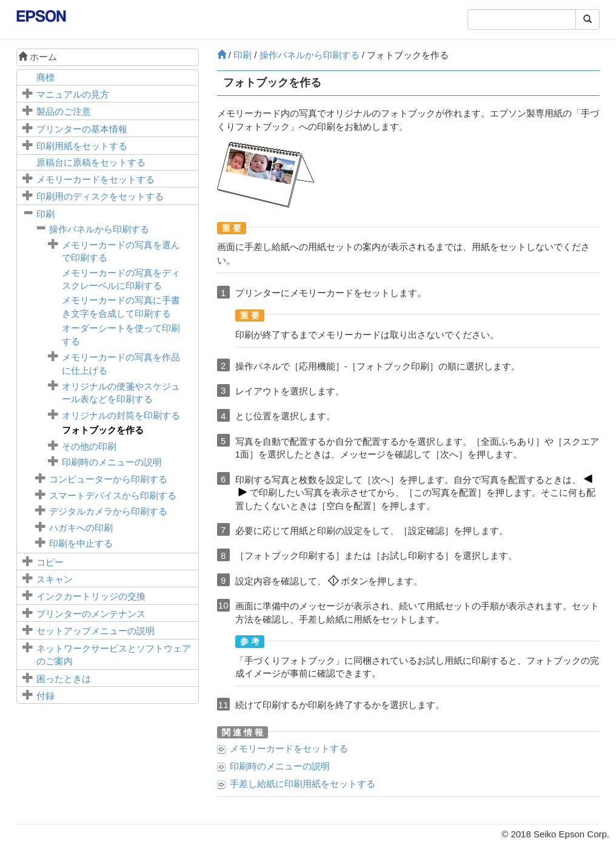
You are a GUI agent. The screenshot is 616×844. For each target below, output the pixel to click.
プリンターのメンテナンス (91, 614)
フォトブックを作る (103, 430)
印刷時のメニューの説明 (112, 462)
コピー (50, 562)
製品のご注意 (64, 111)
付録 (45, 696)
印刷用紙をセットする (82, 146)
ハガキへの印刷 (81, 528)
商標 (45, 77)
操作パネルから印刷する (99, 229)
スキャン (55, 579)
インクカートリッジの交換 (91, 596)
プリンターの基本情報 (82, 129)
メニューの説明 (95, 631)
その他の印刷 (89, 446)
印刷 (45, 214)
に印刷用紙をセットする (303, 784)
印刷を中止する (81, 543)
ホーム (38, 57)
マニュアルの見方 (73, 94)
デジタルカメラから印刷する (108, 511)
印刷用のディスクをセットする (100, 196)
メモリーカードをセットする (95, 179)
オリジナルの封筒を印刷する (121, 415)
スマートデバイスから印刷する (113, 495)
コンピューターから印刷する (108, 479)
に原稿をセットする (91, 162)
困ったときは (64, 679)
